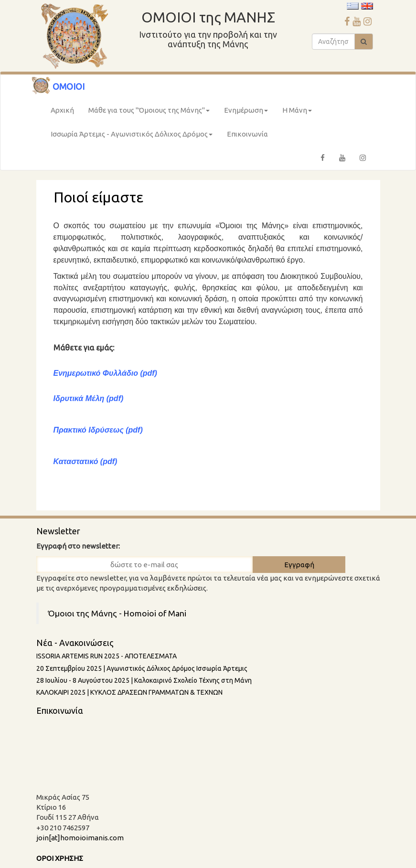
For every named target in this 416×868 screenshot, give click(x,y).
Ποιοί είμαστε (98, 197)
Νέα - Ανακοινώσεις (75, 643)
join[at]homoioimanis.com (80, 838)
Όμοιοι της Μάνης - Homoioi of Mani (117, 613)
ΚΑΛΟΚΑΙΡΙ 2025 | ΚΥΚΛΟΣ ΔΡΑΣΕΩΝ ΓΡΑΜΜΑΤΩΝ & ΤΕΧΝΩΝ (129, 692)
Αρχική (62, 110)
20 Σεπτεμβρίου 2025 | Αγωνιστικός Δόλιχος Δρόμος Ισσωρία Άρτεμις (142, 668)
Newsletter (58, 531)
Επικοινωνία (247, 134)
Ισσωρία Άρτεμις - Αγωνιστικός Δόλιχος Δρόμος (132, 134)
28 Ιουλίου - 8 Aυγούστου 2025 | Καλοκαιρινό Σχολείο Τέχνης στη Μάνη (144, 680)
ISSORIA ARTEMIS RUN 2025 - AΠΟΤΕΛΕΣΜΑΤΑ (107, 656)
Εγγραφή (299, 565)
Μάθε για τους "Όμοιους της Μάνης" (149, 110)
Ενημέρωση (246, 110)
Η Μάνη (297, 110)
